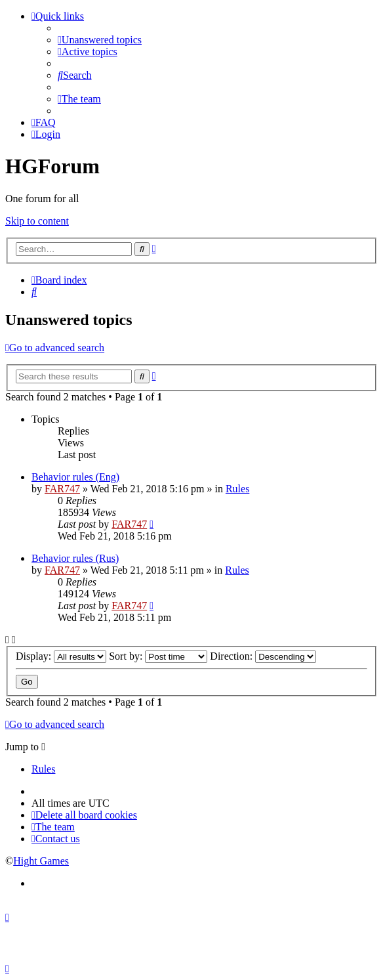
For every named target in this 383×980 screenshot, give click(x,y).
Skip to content (37, 221)
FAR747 (62, 489)
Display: (61, 656)
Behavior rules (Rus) (75, 558)
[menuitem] (100, 40)
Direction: (263, 656)
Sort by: (158, 656)
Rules (237, 489)
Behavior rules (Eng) (75, 477)
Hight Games (41, 861)
